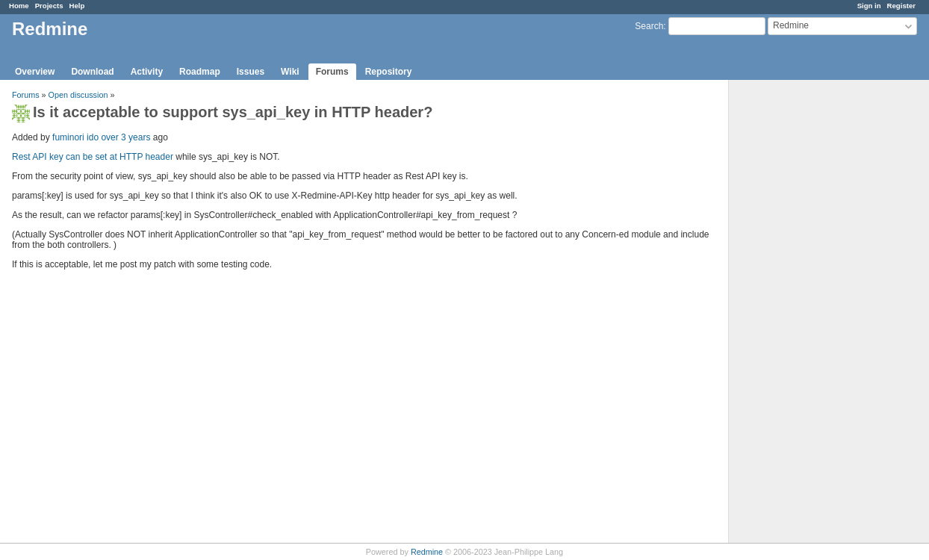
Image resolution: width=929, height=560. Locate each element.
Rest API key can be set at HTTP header (93, 157)
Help (77, 6)
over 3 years (125, 137)
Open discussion (78, 95)
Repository (389, 72)
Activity (147, 72)
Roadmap (200, 72)
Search (649, 26)
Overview (35, 72)
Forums (332, 72)
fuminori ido (75, 137)
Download (92, 72)
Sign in (869, 6)
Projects (49, 6)
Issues (251, 72)
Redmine (427, 552)
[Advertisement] (804, 314)
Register (901, 6)
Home (19, 6)
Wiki (290, 72)
